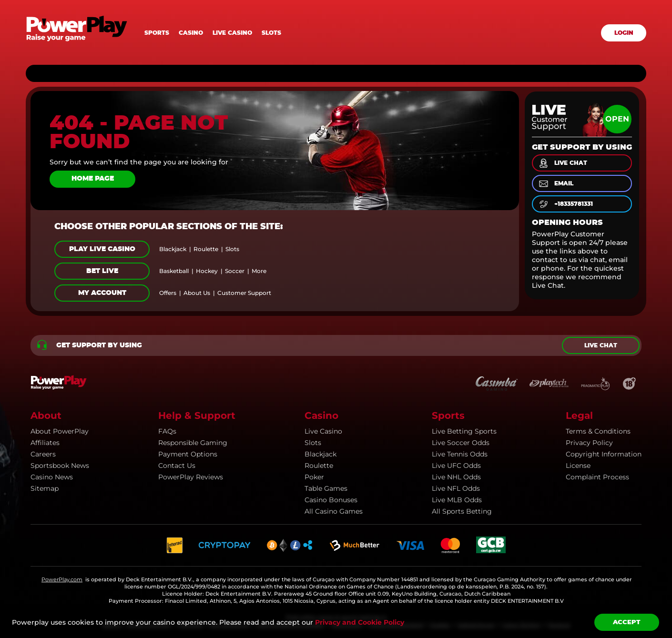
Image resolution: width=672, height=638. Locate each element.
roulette (206, 249)
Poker (314, 477)
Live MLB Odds (457, 500)
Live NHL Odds (456, 477)
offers (168, 293)
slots (232, 249)
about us (197, 293)
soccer (235, 271)
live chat (562, 163)
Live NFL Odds (456, 488)
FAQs (167, 431)
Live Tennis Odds (460, 454)
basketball (174, 271)
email (555, 184)
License (578, 466)
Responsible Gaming (193, 443)
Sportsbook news (60, 466)
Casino (191, 33)
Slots (271, 33)
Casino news (52, 477)
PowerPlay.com (62, 579)
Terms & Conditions (598, 431)
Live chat (601, 345)
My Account (102, 293)
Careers (43, 454)
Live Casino (323, 431)
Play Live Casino (102, 249)
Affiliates (45, 443)
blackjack (173, 249)
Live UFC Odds (456, 466)
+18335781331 (565, 204)
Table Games (326, 488)
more (259, 271)
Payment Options (188, 454)
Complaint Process (597, 477)
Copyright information (604, 454)
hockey (207, 271)
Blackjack (321, 454)
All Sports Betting (462, 511)
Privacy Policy (589, 443)
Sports (157, 33)
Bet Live (102, 271)
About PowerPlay (60, 431)
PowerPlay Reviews (191, 477)
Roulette (319, 466)
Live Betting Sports (464, 431)
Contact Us (177, 466)
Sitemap (45, 488)
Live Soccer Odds (461, 443)
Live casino (232, 33)
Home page (93, 179)
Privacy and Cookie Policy (360, 622)
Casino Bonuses (331, 500)
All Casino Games (334, 511)
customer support (244, 293)
